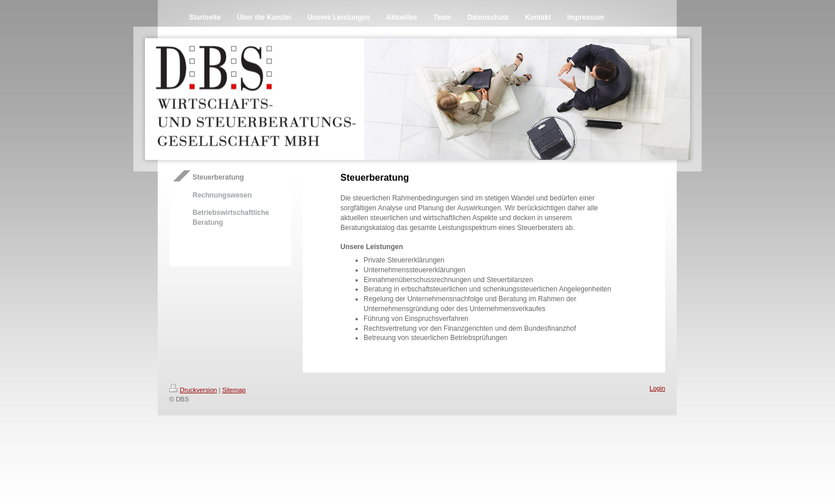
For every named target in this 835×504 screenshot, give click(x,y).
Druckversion (193, 390)
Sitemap (234, 390)
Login (657, 388)
